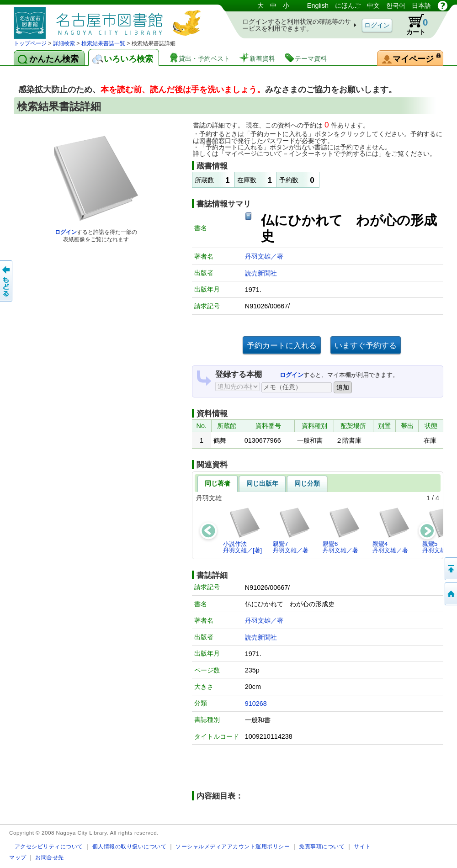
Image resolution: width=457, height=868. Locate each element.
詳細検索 (64, 43)
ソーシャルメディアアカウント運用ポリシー (233, 846)
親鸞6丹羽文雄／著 (342, 530)
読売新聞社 (261, 273)
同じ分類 (307, 483)
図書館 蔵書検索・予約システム (110, 19)
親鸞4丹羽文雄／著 (391, 530)
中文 (373, 5)
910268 (256, 704)
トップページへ (450, 594)
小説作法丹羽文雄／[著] (242, 530)
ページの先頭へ (450, 569)
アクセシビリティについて (49, 846)
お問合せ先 (50, 857)
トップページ (30, 43)
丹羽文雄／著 (264, 256)
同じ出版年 (262, 483)
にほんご (348, 5)
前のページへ (7, 281)
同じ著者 (218, 483)
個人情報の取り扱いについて (130, 846)
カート (413, 25)
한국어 (396, 5)
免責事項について (322, 846)
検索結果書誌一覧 (103, 43)
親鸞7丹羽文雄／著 (292, 530)
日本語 (421, 5)
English (318, 5)
